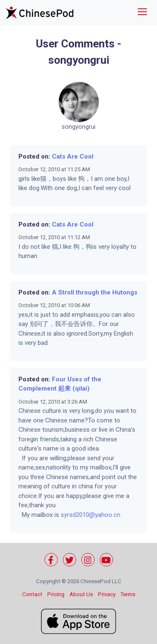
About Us (81, 594)
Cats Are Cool (73, 156)
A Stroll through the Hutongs (95, 292)
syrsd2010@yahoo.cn (90, 515)
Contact (32, 594)
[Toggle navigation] (142, 13)
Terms (128, 594)
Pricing (56, 594)
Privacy (107, 594)
